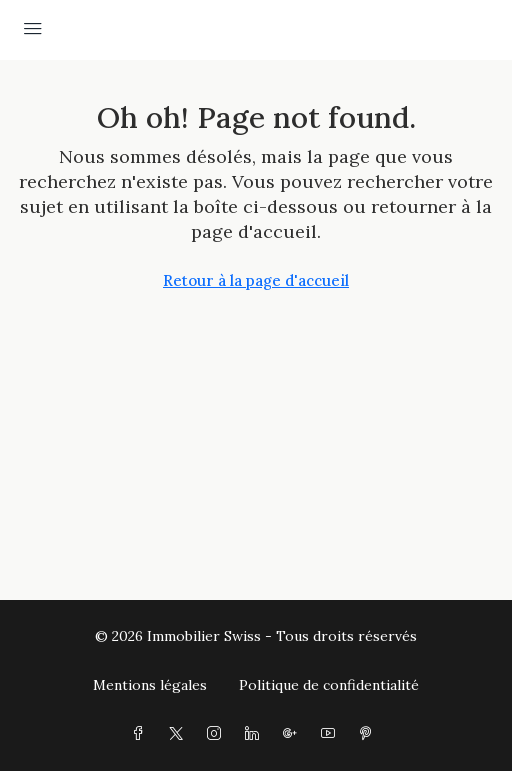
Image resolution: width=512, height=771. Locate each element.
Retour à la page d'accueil (256, 280)
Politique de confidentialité (329, 685)
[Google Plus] (294, 734)
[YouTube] (332, 734)
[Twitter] (180, 734)
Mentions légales (150, 685)
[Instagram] (218, 734)
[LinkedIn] (256, 734)
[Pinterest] (370, 734)
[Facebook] (142, 734)
